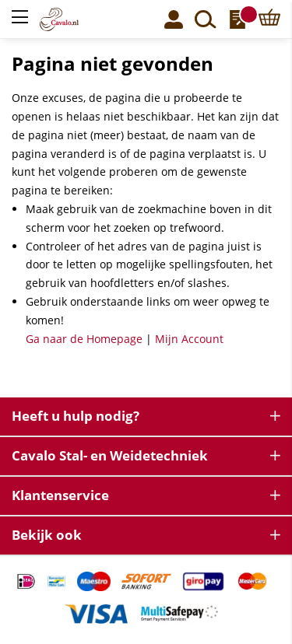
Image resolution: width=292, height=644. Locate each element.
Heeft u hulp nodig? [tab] (76, 416)
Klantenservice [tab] (60, 495)
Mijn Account (189, 339)
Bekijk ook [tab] (47, 535)
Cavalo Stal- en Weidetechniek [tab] (110, 455)
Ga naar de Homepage (84, 339)
